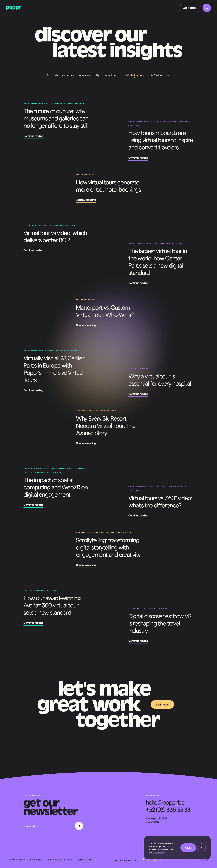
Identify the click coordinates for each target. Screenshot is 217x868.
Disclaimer (36, 860)
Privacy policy (17, 860)
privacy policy (158, 852)
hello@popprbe (165, 802)
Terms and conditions (60, 860)
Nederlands (190, 860)
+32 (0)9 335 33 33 (168, 810)
